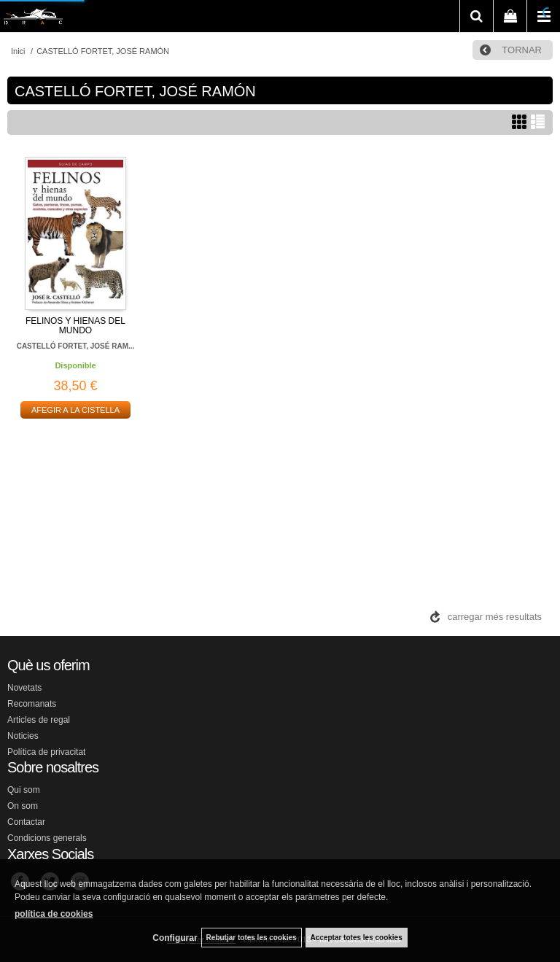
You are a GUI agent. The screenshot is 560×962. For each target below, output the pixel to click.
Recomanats (32, 704)
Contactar (26, 822)
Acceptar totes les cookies (357, 938)
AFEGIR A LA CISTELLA (75, 410)
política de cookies (54, 914)
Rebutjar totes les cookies (252, 938)
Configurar (175, 938)
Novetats (24, 688)
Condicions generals (47, 838)
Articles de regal (39, 720)
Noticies (23, 736)
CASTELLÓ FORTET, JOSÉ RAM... (76, 346)
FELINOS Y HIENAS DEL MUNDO (75, 326)
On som (23, 806)
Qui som (24, 790)
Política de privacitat (46, 752)
